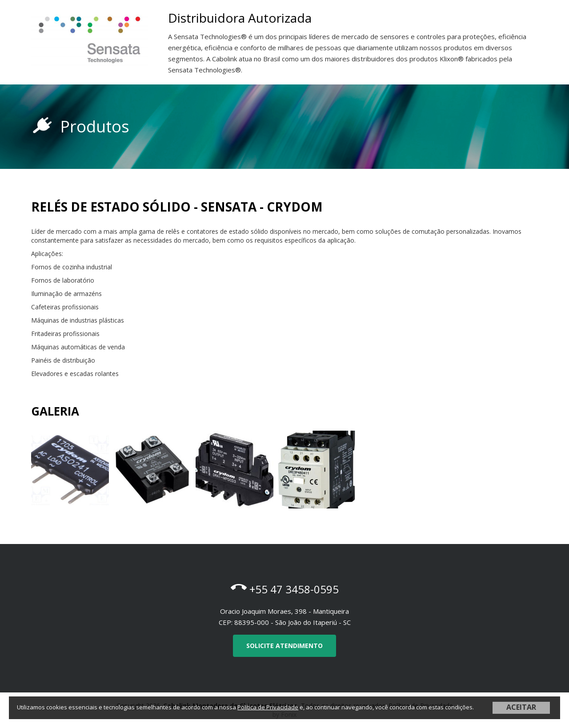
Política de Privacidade (268, 707)
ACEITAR (521, 707)
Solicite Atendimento (284, 646)
